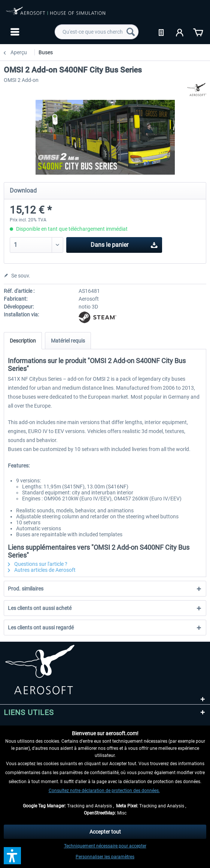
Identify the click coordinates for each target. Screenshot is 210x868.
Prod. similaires (26, 589)
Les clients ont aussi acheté (40, 608)
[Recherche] (131, 32)
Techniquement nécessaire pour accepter (105, 846)
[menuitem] (14, 32)
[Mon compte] (180, 32)
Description (23, 341)
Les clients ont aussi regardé (41, 628)
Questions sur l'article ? (38, 564)
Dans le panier (124, 244)
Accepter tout (105, 832)
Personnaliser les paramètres (105, 857)
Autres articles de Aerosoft (42, 570)
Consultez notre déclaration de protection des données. (104, 791)
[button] (12, 856)
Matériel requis (68, 341)
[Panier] (198, 32)
